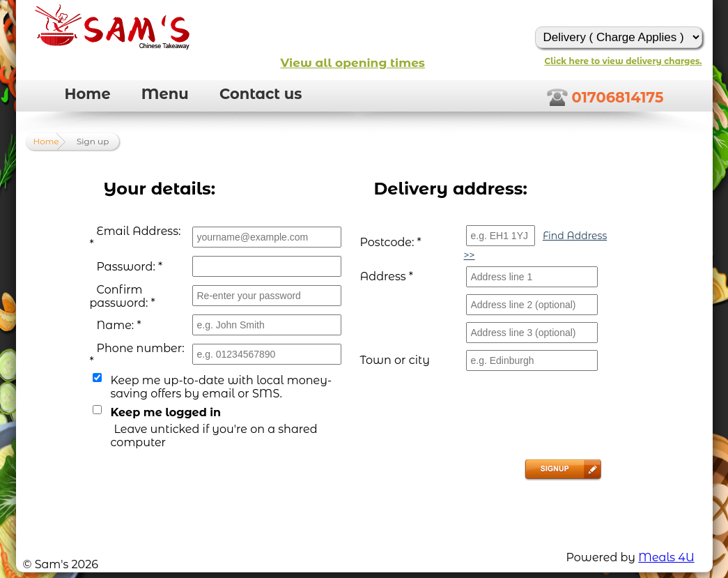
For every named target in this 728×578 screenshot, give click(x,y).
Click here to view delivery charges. (624, 61)
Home (88, 94)
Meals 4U (666, 557)
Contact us (261, 94)
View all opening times (353, 63)
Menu (165, 94)
